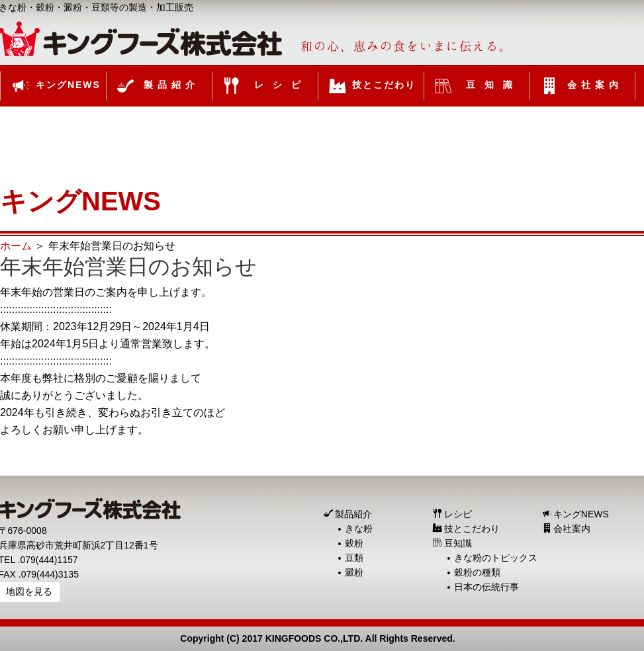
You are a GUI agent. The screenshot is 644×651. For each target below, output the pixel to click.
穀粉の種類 (477, 572)
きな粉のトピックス (496, 558)
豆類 (354, 558)
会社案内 (572, 529)
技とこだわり (472, 529)
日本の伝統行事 (486, 587)
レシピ (458, 514)
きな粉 (359, 529)
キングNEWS (581, 514)
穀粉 (354, 543)
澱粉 (354, 572)
